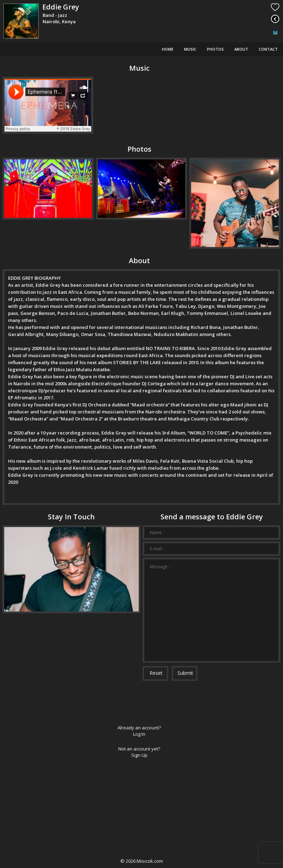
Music (190, 49)
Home (168, 49)
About (241, 49)
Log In (139, 734)
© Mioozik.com (142, 861)
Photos (215, 49)
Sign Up (139, 755)
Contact (268, 49)
